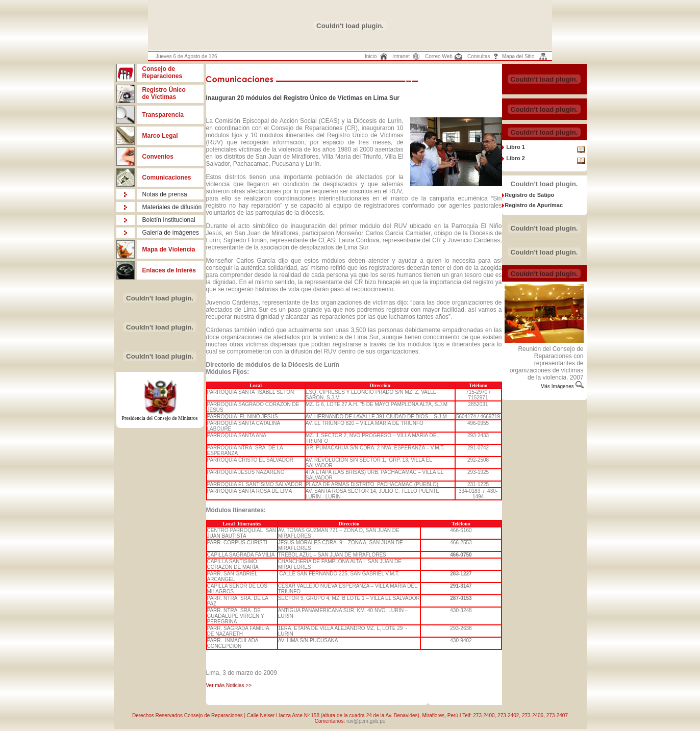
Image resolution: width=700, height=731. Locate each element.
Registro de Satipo (529, 195)
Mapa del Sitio (518, 56)
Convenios (158, 157)
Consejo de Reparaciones (162, 72)
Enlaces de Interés (169, 270)
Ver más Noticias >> (229, 685)
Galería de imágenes (171, 233)
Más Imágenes (558, 386)
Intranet (401, 56)
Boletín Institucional (169, 220)
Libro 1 (515, 147)
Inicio (371, 56)
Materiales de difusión (172, 207)
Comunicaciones (167, 178)
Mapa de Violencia (169, 249)
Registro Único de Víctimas (164, 93)
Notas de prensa (165, 194)
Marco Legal (160, 136)
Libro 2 (515, 158)
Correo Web (439, 56)
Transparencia (163, 115)
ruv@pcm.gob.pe (366, 721)
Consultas (479, 56)
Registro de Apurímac (534, 205)
